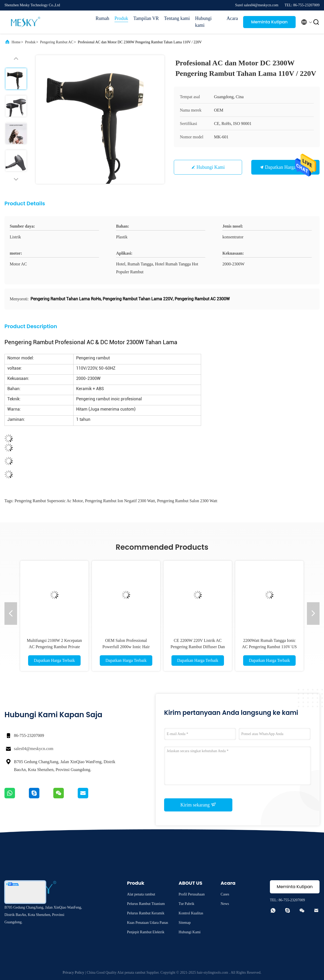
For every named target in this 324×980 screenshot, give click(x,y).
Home (16, 42)
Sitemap (185, 923)
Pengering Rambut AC (57, 42)
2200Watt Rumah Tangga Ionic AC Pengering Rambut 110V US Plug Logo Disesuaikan (270, 647)
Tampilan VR (146, 18)
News (225, 904)
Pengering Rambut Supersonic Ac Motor (49, 501)
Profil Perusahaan (192, 894)
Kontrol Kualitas (191, 913)
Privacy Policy (73, 973)
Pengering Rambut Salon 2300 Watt (187, 501)
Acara (232, 18)
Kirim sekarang (198, 805)
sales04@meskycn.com (34, 749)
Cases (225, 894)
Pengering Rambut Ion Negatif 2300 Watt (120, 501)
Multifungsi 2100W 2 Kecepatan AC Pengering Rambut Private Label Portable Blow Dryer (54, 647)
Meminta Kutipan (270, 22)
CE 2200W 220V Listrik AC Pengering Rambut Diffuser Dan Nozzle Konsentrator (198, 647)
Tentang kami (177, 18)
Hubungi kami (203, 22)
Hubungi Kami (211, 167)
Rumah (102, 18)
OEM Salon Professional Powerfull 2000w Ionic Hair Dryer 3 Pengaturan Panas (126, 647)
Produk (121, 18)
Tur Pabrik (186, 904)
